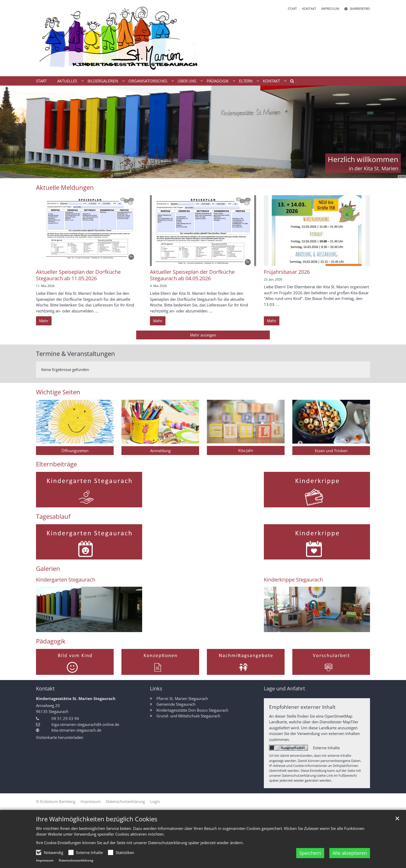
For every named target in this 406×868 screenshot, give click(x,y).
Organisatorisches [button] (148, 81)
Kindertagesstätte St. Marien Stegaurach (76, 698)
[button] (290, 82)
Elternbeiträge (56, 464)
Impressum (45, 862)
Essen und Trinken (331, 451)
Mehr (44, 321)
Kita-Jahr (246, 450)
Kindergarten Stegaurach (66, 580)
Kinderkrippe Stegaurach (293, 580)
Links (156, 688)
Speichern (310, 855)
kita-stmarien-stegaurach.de (76, 730)
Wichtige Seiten (58, 392)
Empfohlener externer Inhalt (302, 707)
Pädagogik (51, 641)
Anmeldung (160, 451)
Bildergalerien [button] (103, 81)
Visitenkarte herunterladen (60, 737)
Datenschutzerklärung (76, 862)
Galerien (48, 569)
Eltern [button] (246, 81)
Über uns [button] (187, 81)
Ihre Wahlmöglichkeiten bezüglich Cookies (97, 820)
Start (41, 81)
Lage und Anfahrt (284, 688)
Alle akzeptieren (350, 855)
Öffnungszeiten (75, 451)
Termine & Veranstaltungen (75, 354)
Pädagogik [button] (218, 81)
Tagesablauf (53, 516)
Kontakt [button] (271, 81)
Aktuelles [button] (67, 81)
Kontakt (45, 688)
